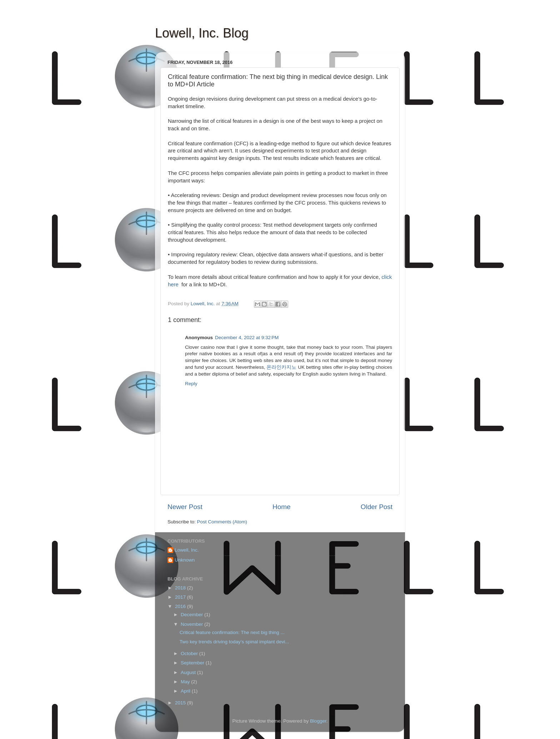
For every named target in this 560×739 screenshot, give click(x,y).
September (193, 663)
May (186, 682)
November (192, 624)
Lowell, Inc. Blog (202, 33)
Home (281, 507)
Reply (191, 384)
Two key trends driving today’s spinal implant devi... (234, 642)
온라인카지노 (281, 367)
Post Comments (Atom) (222, 522)
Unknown (185, 560)
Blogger (318, 721)
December (192, 615)
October (190, 653)
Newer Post (185, 507)
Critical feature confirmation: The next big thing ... (232, 632)
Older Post (377, 507)
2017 (181, 597)
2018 (181, 588)
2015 (181, 703)
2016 (181, 606)
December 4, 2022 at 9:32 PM (247, 338)
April (186, 691)
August (189, 672)
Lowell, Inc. (187, 550)
